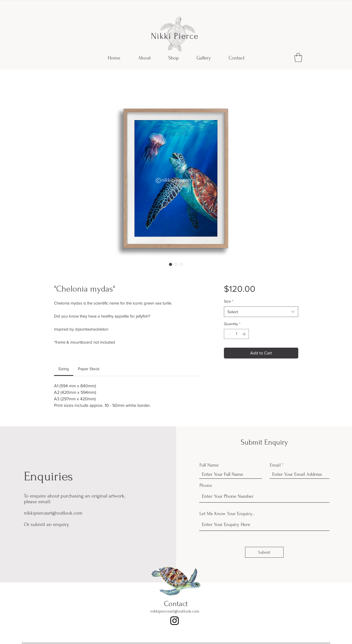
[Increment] (245, 334)
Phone (206, 486)
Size (229, 301)
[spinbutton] (236, 334)
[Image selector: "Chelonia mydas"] (171, 264)
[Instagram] (175, 621)
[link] (64, 369)
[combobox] (261, 312)
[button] (298, 57)
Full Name (209, 465)
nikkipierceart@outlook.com (53, 513)
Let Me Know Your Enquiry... (227, 514)
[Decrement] (228, 334)
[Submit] (264, 552)
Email (275, 465)
